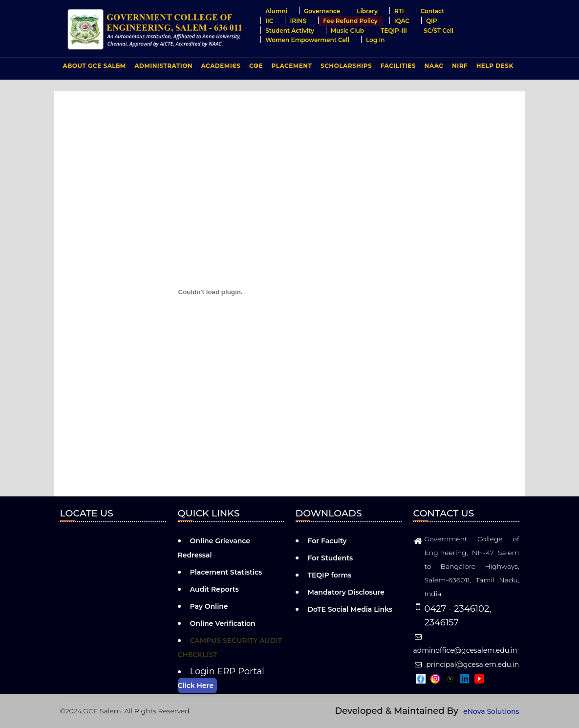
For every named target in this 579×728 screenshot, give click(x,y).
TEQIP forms (330, 575)
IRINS (298, 21)
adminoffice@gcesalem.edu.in (465, 644)
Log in (375, 40)
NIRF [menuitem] (460, 66)
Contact (433, 11)
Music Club (347, 31)
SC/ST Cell (439, 31)
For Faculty (327, 541)
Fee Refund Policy (350, 21)
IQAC (402, 21)
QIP (432, 21)
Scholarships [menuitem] (346, 66)
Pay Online (209, 606)
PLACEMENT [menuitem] (291, 68)
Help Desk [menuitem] (495, 66)
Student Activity (290, 31)
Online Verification (223, 623)
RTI (399, 11)
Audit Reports (214, 589)
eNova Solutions (491, 711)
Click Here (196, 685)
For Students (331, 558)
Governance (322, 11)
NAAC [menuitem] (433, 68)
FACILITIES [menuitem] (397, 68)
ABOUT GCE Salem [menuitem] (93, 68)
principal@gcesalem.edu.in (466, 664)
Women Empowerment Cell (307, 40)
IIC (269, 21)
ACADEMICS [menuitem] (220, 68)
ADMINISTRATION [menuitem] (162, 68)
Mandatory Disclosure (346, 592)
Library (367, 11)
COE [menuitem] (255, 68)
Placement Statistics (226, 572)
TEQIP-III (394, 31)
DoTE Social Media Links (350, 609)
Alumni (276, 11)
